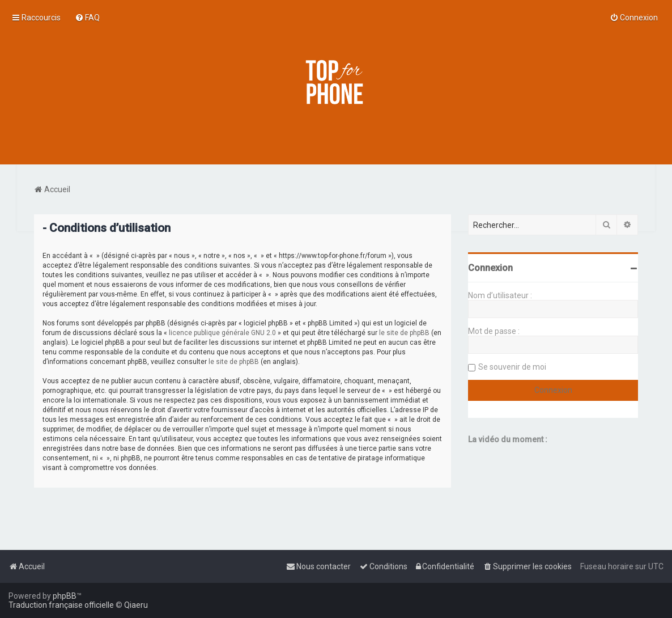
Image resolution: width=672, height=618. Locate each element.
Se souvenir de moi (512, 367)
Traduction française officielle (61, 605)
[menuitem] (87, 18)
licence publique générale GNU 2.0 (222, 333)
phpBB (65, 596)
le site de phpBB (404, 333)
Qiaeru (136, 605)
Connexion (490, 268)
